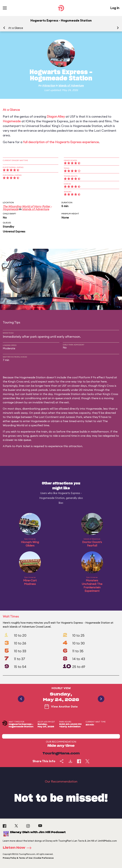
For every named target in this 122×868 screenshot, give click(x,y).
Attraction (49, 86)
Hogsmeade (12, 121)
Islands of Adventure (71, 86)
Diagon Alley (56, 116)
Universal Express (14, 231)
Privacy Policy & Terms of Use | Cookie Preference (28, 858)
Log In (115, 8)
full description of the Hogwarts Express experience (61, 142)
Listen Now (18, 848)
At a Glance (16, 28)
